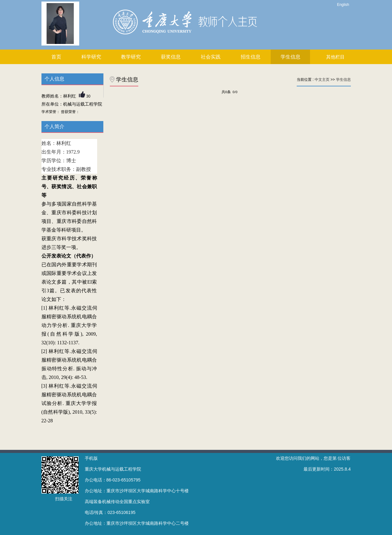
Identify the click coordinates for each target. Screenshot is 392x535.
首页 (56, 57)
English (343, 5)
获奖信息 (171, 57)
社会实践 (211, 57)
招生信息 (251, 57)
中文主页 (322, 80)
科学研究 (91, 57)
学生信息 (291, 57)
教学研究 (131, 57)
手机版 (91, 458)
